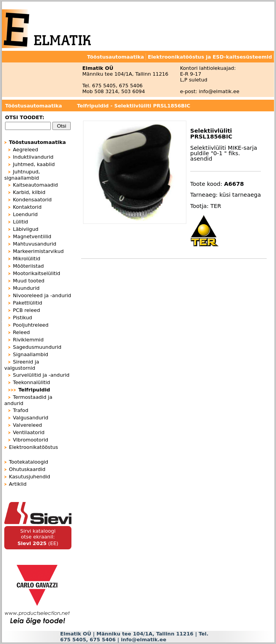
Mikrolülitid (26, 259)
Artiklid (18, 484)
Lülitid (20, 222)
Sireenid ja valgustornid (22, 365)
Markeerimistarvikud (38, 251)
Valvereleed (27, 425)
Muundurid (26, 288)
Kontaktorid (27, 207)
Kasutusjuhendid (30, 477)
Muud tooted (29, 281)
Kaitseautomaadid (35, 185)
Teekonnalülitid (31, 382)
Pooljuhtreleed (31, 325)
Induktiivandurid (33, 157)
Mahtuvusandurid (35, 244)
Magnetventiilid (32, 236)
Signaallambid (30, 354)
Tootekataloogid (29, 462)
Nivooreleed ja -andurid (42, 295)
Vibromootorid (30, 440)
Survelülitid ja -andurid (41, 375)
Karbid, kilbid (29, 192)
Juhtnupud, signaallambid (22, 175)
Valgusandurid (30, 418)
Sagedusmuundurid (37, 347)
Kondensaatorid (32, 200)
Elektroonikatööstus (33, 447)
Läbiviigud (26, 229)
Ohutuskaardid (27, 469)
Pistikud (22, 318)
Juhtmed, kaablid (34, 164)
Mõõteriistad (28, 266)
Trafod (21, 410)
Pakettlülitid (27, 303)
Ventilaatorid (29, 432)
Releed (21, 332)
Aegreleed (25, 150)
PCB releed (26, 310)
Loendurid (25, 214)
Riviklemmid (28, 340)
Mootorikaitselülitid (36, 273)
